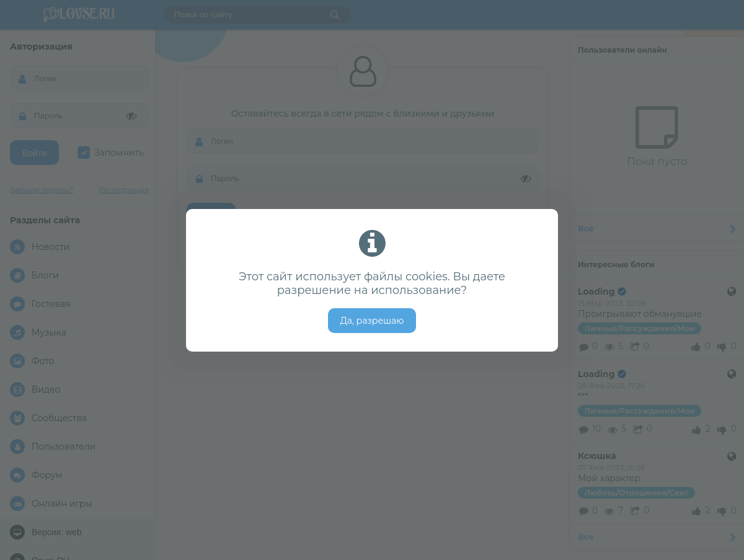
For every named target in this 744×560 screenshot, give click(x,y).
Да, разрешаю (372, 321)
